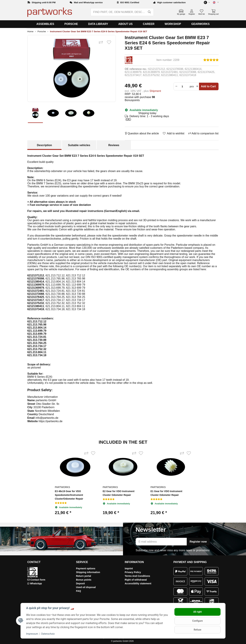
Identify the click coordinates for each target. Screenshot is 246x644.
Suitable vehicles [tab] (79, 145)
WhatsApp (36, 583)
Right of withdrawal (136, 580)
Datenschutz (48, 634)
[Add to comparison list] (101, 42)
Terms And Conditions (137, 576)
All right (197, 612)
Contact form (38, 580)
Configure (197, 621)
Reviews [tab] (114, 145)
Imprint (129, 568)
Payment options (86, 568)
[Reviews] (211, 60)
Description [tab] (44, 145)
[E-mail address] (161, 542)
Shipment (155, 91)
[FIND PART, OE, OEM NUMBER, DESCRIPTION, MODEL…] (118, 12)
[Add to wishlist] (109, 42)
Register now (198, 542)
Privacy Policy (133, 572)
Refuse (197, 630)
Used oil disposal (86, 587)
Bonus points (84, 580)
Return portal (84, 576)
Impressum (32, 634)
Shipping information (88, 572)
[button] (214, 2)
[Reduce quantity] (176, 87)
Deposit (80, 583)
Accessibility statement (138, 583)
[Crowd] (183, 87)
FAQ (78, 591)
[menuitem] (45, 24)
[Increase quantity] (197, 87)
